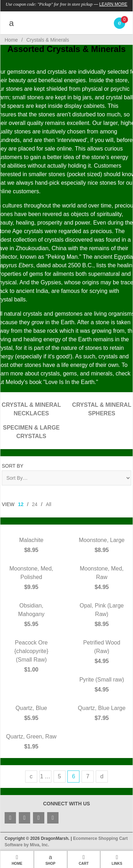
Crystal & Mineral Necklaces (31, 409)
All (49, 504)
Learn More (113, 4)
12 (21, 504)
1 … (45, 776)
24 (35, 504)
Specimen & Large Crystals (31, 432)
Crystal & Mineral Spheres (102, 409)
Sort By (13, 466)
